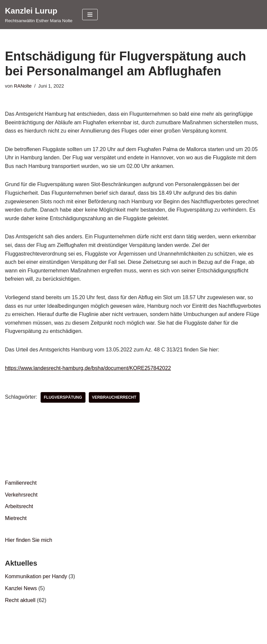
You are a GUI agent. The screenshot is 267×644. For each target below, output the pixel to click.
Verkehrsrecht (21, 495)
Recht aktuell (20, 600)
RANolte (23, 86)
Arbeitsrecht (19, 506)
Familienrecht (21, 483)
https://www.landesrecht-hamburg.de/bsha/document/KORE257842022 (88, 368)
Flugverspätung (63, 397)
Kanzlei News (21, 588)
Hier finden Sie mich (29, 540)
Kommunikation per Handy (36, 576)
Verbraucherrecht (114, 397)
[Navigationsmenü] (90, 15)
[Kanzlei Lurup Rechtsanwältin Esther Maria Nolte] (39, 15)
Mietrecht (16, 518)
